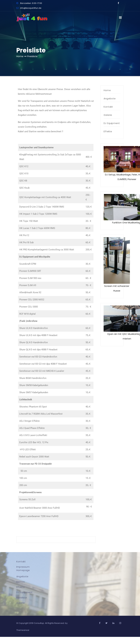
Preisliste (32, 56)
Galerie (108, 115)
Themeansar (23, 630)
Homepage (23, 570)
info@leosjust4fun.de (29, 8)
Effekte (108, 131)
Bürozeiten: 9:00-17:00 (29, 3)
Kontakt (108, 107)
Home (20, 56)
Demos (20, 582)
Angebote (110, 98)
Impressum (23, 567)
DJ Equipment (112, 123)
